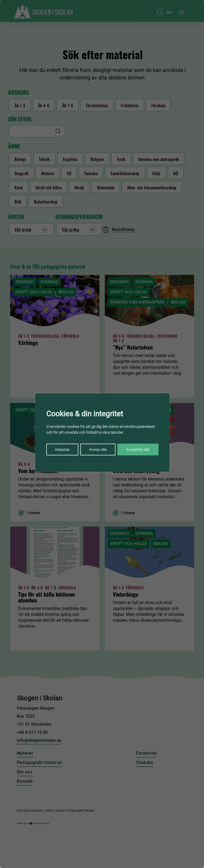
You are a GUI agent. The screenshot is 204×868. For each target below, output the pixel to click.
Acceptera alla (138, 449)
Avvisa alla (98, 449)
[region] (102, 434)
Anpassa (62, 449)
